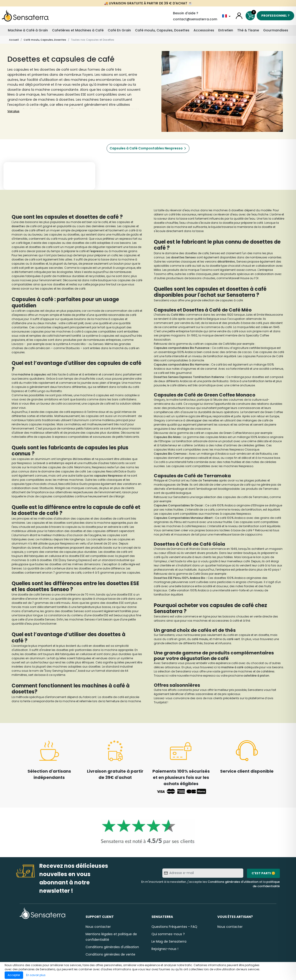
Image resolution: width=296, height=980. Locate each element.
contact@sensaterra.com (195, 19)
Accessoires (204, 30)
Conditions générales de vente (110, 954)
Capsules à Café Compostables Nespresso (146, 148)
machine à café (232, 667)
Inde (185, 485)
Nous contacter (98, 927)
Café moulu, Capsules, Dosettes (162, 30)
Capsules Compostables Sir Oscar (178, 505)
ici (80, 280)
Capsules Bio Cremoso (170, 454)
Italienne (217, 377)
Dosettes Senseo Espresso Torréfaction (182, 377)
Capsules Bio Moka (167, 437)
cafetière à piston (256, 676)
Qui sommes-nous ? (168, 934)
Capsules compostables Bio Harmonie (181, 364)
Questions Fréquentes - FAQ (174, 927)
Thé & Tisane (248, 30)
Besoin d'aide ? (186, 13)
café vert (234, 639)
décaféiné (225, 262)
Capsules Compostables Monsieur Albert (183, 518)
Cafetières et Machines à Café (78, 30)
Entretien (226, 30)
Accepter (14, 975)
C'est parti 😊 (263, 873)
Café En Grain (119, 30)
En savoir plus (36, 975)
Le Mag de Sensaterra (169, 941)
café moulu (200, 639)
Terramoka (211, 480)
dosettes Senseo (183, 257)
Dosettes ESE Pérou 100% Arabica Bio (180, 578)
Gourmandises (276, 30)
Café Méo (178, 315)
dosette (17, 226)
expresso (97, 251)
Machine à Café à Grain (28, 30)
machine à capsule (31, 374)
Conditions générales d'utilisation (233, 882)
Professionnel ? (275, 16)
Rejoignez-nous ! (165, 949)
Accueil (14, 40)
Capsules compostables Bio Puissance (182, 348)
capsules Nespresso (108, 476)
